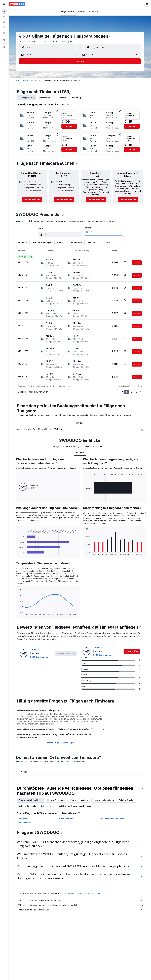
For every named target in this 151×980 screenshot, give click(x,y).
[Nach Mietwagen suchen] (4, 22)
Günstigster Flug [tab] (26, 98)
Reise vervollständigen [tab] (104, 800)
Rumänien (34, 81)
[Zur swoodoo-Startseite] (17, 4)
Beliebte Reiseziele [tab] (27, 806)
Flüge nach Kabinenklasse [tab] (31, 800)
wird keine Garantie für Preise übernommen (84, 893)
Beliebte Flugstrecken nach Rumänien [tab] (75, 806)
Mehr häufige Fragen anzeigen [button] (61, 743)
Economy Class (24, 822)
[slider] (123, 235)
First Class (22, 819)
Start (18, 81)
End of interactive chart (18, 553)
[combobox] (67, 41)
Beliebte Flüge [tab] (47, 806)
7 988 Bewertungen (39, 657)
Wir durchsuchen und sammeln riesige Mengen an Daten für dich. (81, 905)
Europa (25, 81)
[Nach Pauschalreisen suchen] (4, 27)
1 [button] (126, 392)
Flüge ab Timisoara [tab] (56, 800)
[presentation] (110, 36)
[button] (4, 4)
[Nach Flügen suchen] (4, 12)
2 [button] (131, 392)
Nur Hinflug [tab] (76, 98)
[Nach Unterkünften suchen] (4, 17)
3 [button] (137, 392)
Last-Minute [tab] (61, 98)
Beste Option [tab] (45, 98)
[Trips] (4, 40)
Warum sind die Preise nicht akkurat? (81, 910)
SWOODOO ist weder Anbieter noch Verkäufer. (81, 901)
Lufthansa (35, 649)
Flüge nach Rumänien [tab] (79, 800)
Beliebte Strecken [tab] (127, 800)
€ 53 (23, 36)
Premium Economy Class (113, 819)
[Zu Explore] (4, 33)
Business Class (66, 819)
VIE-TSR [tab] (80, 423)
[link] (32, 200)
